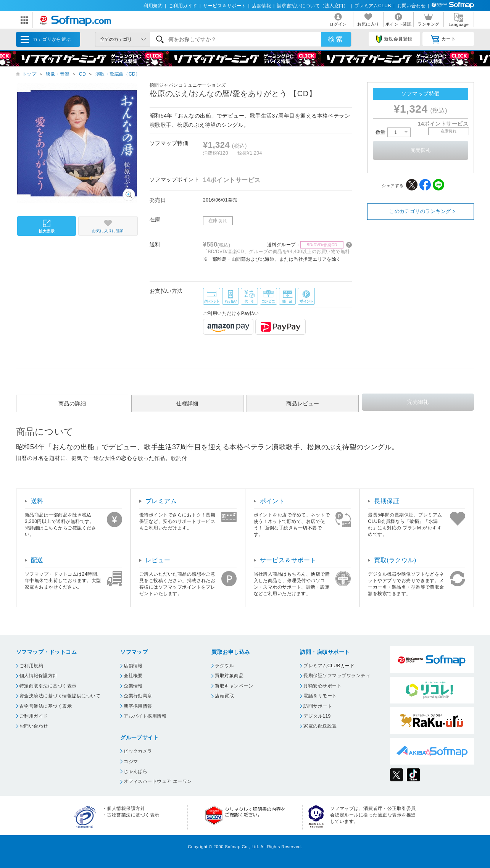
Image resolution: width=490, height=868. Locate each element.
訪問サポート (318, 706)
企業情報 (133, 686)
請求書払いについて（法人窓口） (313, 6)
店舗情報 (261, 6)
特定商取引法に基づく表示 (48, 686)
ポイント (272, 501)
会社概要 (133, 676)
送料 (37, 501)
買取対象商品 (229, 676)
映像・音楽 (58, 74)
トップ (29, 74)
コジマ (131, 762)
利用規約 (153, 6)
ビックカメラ (138, 751)
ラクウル (224, 666)
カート (443, 39)
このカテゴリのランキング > (422, 211)
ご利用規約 (31, 666)
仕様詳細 (187, 403)
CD (82, 74)
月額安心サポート (322, 686)
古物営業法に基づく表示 (46, 706)
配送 (37, 560)
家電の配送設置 (320, 726)
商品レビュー (303, 403)
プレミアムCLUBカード (329, 666)
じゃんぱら (135, 771)
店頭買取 (224, 696)
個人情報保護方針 (39, 676)
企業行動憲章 (138, 696)
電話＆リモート (320, 696)
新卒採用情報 (138, 706)
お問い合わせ (412, 6)
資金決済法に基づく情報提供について (60, 696)
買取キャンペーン (234, 686)
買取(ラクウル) (395, 560)
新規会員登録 (394, 39)
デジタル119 (317, 716)
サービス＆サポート (224, 6)
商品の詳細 (72, 403)
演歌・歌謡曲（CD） (118, 74)
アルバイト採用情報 (145, 716)
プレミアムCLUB (373, 6)
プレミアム (161, 501)
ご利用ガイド (183, 6)
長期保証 (387, 501)
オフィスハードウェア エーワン (158, 781)
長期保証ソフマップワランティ (337, 676)
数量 (393, 132)
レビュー (158, 560)
